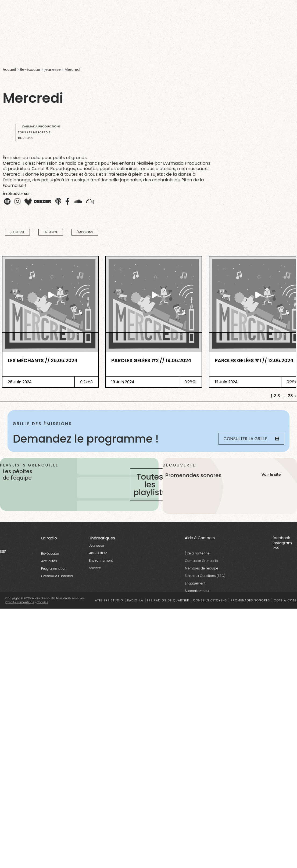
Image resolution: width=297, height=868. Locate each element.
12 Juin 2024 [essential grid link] (226, 382)
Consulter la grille (251, 439)
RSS (276, 552)
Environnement (101, 564)
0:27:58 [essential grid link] (86, 382)
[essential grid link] (50, 295)
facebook (281, 542)
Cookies (42, 606)
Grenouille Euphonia (57, 580)
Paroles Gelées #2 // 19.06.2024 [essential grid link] (151, 361)
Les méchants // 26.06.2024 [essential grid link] (43, 361)
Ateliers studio (109, 604)
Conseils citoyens (210, 604)
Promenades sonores (251, 604)
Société (95, 572)
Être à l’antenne (197, 557)
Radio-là (135, 604)
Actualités (49, 565)
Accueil (9, 70)
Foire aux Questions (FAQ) (205, 580)
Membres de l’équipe (202, 572)
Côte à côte (285, 604)
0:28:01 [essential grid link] (190, 382)
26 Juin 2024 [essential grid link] (20, 382)
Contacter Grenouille (201, 565)
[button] (7, 202)
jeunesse (52, 70)
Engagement (195, 587)
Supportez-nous (198, 595)
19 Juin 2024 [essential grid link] (123, 382)
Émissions (85, 232)
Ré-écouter (30, 70)
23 (290, 396)
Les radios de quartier (168, 604)
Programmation (54, 573)
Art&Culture (98, 557)
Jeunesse (96, 549)
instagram (282, 547)
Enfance (51, 232)
